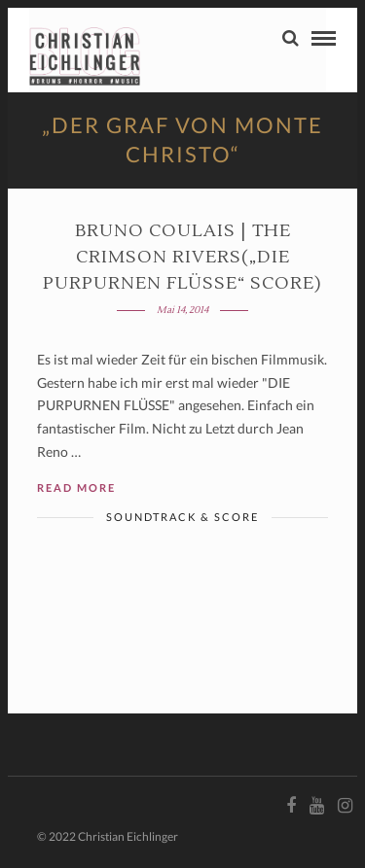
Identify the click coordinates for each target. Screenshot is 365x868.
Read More (76, 487)
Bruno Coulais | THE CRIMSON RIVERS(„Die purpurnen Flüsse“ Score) (182, 257)
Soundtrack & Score (182, 517)
